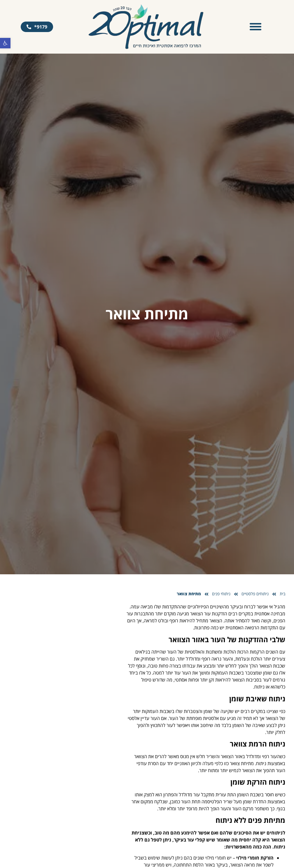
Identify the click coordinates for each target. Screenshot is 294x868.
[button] (5, 43)
